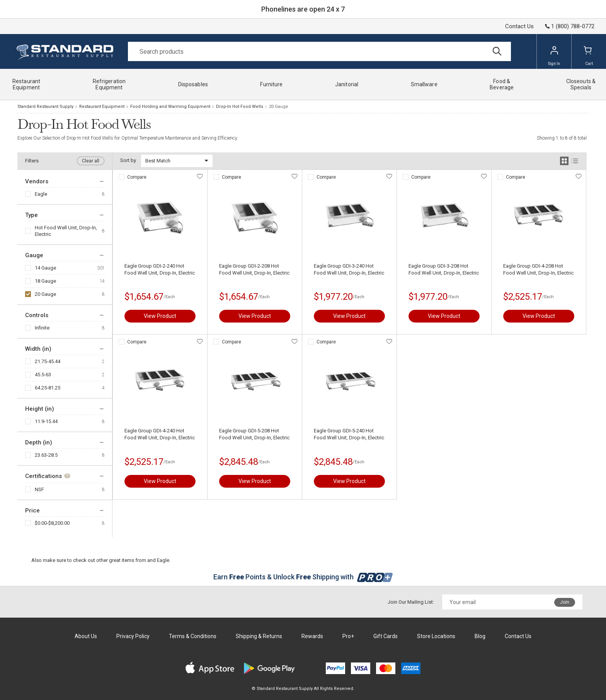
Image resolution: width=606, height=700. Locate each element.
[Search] (319, 51)
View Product (160, 316)
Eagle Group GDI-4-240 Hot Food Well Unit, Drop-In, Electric (160, 434)
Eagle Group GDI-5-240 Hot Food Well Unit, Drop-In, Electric (349, 434)
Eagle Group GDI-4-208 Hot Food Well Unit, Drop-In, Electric (538, 269)
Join (565, 602)
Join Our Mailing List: (411, 602)
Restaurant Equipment (102, 107)
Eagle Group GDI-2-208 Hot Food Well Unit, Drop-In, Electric (254, 269)
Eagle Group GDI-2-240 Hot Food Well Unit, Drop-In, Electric (160, 269)
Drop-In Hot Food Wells (240, 107)
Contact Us (519, 26)
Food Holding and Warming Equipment (170, 107)
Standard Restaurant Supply (45, 107)
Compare (137, 177)
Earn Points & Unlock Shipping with (303, 577)
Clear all (91, 161)
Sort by (128, 160)
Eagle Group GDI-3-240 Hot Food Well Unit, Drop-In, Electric (349, 269)
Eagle (41, 194)
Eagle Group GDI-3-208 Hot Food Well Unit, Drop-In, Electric (444, 269)
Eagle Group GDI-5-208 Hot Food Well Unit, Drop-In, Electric (254, 434)
